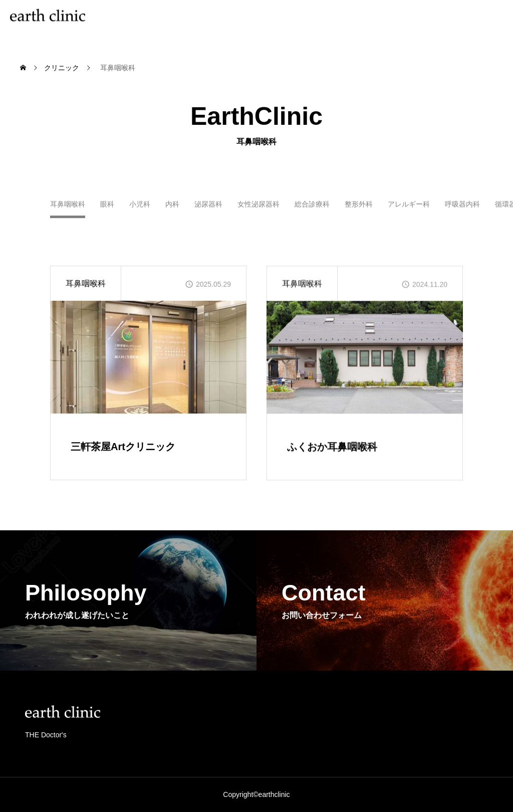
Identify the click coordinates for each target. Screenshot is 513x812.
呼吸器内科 (462, 208)
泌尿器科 (208, 208)
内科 (172, 208)
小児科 (140, 208)
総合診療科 (312, 208)
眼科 (107, 208)
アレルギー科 (409, 208)
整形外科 (359, 208)
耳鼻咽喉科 (86, 283)
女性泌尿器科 (259, 208)
